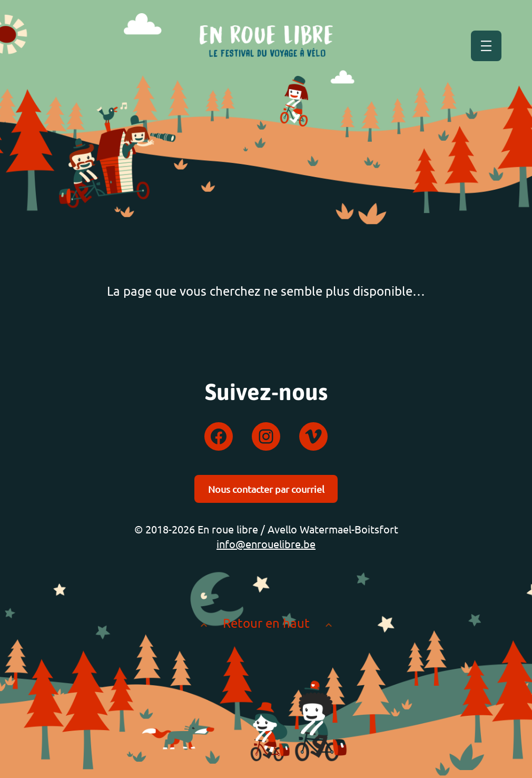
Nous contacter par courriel (266, 489)
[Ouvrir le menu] (486, 46)
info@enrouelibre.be (266, 544)
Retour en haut (266, 623)
